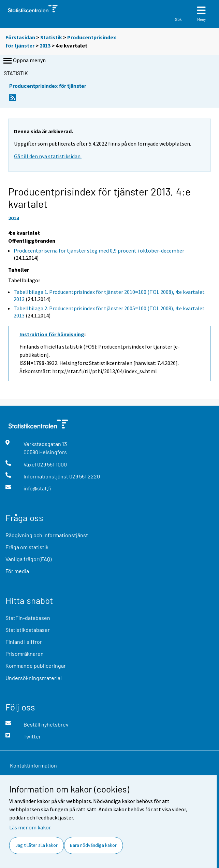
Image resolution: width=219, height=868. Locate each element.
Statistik (51, 37)
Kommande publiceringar (36, 666)
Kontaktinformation (33, 765)
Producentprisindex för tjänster (48, 86)
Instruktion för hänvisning (52, 334)
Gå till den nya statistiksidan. (48, 156)
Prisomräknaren (25, 654)
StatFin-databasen (28, 618)
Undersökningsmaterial (34, 678)
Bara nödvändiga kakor (93, 845)
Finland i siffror (24, 642)
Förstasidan (20, 37)
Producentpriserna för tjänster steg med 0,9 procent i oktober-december (99, 250)
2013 (45, 45)
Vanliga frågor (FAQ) (28, 559)
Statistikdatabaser (28, 630)
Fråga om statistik (27, 547)
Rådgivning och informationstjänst (47, 535)
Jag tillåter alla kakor (36, 845)
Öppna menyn (24, 61)
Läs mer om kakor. (30, 827)
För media (17, 571)
